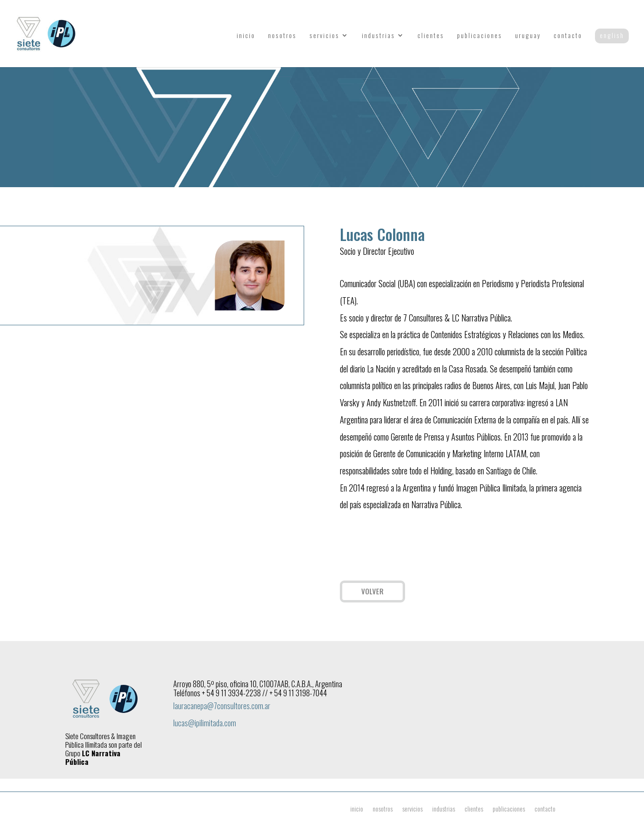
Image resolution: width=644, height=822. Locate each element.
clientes (431, 36)
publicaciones (480, 36)
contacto (568, 36)
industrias (378, 36)
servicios (324, 36)
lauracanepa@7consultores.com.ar (222, 706)
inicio (246, 36)
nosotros (282, 36)
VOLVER (372, 591)
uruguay (528, 36)
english (612, 35)
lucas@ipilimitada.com (205, 723)
